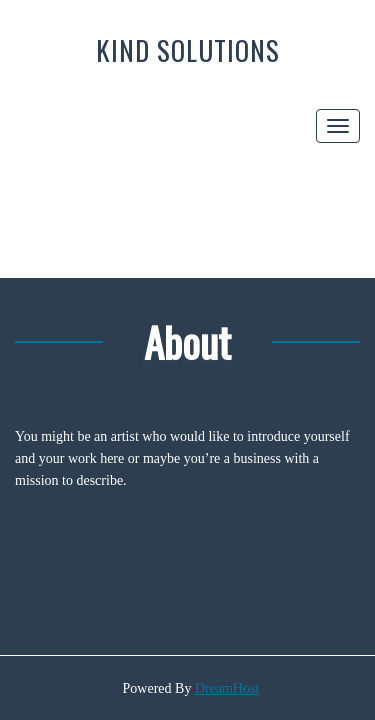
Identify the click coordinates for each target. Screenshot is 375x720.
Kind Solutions (188, 50)
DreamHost (227, 688)
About (187, 341)
